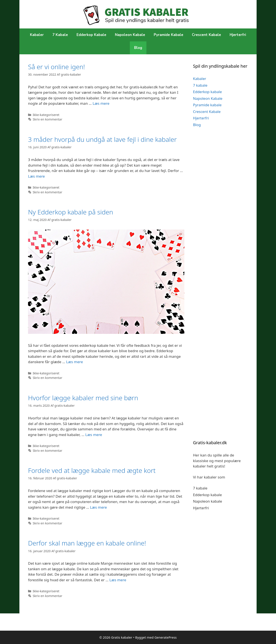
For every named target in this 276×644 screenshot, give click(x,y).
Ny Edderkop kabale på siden (71, 212)
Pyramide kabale (169, 35)
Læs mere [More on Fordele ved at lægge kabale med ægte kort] (99, 507)
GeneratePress (165, 637)
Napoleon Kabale (130, 35)
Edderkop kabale (91, 35)
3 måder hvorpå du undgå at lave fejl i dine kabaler (102, 139)
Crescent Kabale (206, 35)
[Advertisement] (220, 211)
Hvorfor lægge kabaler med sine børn (83, 398)
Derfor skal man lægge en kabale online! (87, 543)
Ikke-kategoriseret (46, 115)
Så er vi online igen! (56, 67)
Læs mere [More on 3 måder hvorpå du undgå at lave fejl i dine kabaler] (36, 176)
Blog (138, 48)
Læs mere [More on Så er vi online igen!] (101, 103)
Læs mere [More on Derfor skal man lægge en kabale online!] (118, 580)
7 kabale (60, 35)
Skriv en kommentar (48, 119)
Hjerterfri (238, 35)
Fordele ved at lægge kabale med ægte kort (92, 470)
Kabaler (37, 35)
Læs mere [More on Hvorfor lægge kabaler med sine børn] (94, 435)
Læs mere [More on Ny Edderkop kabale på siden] (75, 362)
